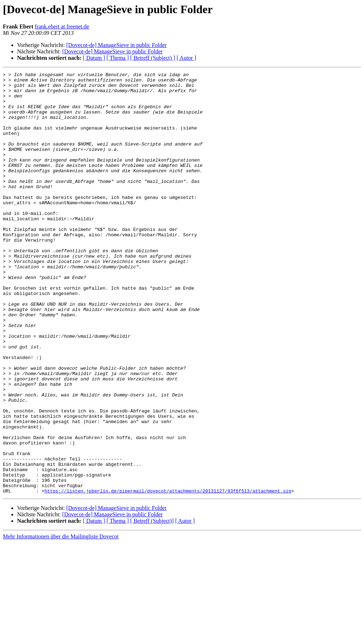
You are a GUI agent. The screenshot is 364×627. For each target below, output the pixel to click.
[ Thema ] (118, 58)
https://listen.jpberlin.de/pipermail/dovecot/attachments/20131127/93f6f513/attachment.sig (168, 575)
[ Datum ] (94, 58)
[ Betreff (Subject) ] (152, 58)
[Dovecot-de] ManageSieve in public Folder (116, 45)
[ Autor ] (186, 58)
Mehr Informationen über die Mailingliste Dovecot (61, 621)
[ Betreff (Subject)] (152, 605)
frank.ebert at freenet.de (62, 27)
